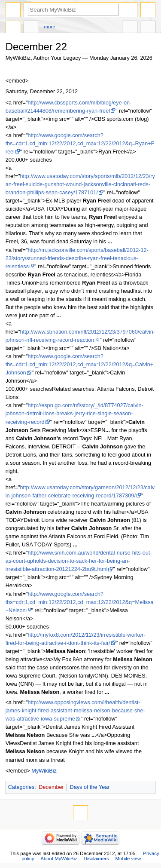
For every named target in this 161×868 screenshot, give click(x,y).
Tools (148, 28)
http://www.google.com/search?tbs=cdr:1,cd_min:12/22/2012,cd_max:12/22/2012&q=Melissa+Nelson (80, 602)
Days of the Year (90, 787)
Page (13, 28)
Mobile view (128, 859)
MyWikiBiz (44, 771)
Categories (21, 787)
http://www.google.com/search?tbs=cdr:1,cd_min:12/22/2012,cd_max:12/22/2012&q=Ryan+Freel (80, 144)
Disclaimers (96, 859)
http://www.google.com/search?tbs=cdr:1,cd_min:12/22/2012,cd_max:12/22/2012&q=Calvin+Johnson (80, 365)
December (51, 787)
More (50, 27)
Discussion (31, 28)
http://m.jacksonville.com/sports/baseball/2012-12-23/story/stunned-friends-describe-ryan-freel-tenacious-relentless (77, 258)
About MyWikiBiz (59, 859)
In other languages (130, 28)
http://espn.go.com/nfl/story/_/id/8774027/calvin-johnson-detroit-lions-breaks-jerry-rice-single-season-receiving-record (74, 414)
